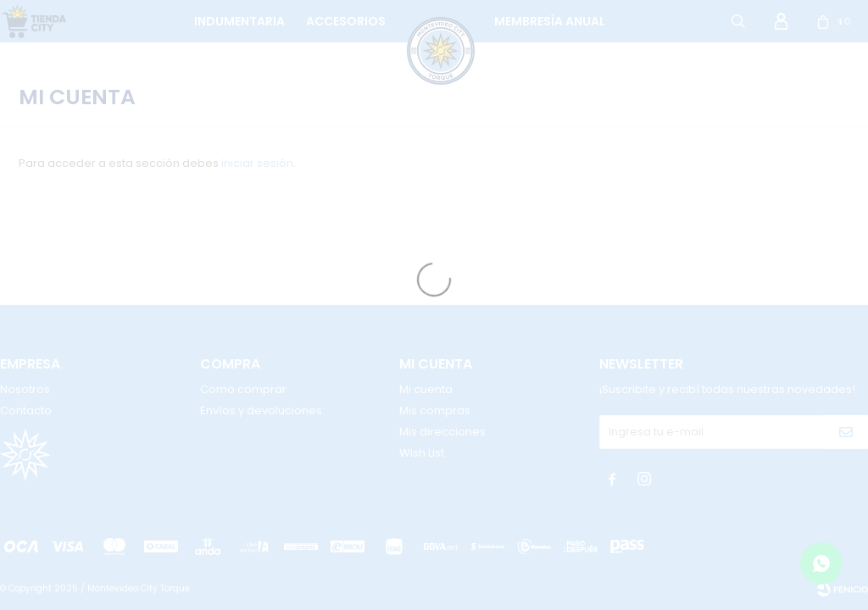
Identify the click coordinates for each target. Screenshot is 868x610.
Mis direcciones (442, 432)
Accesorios (346, 21)
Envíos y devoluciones (261, 410)
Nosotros (25, 389)
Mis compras (435, 410)
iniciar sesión (257, 163)
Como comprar (243, 389)
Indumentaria (239, 21)
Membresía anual (550, 21)
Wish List (422, 453)
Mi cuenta (426, 389)
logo (425, 21)
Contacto (26, 410)
